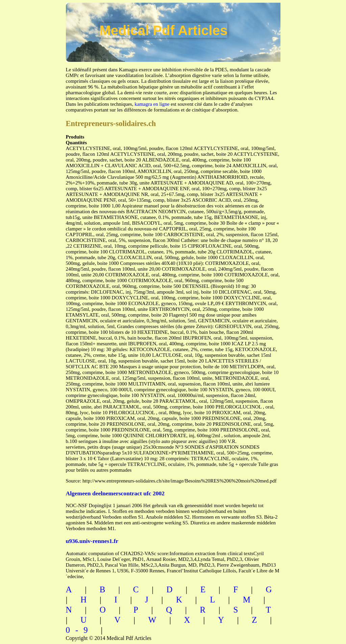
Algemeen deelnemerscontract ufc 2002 (115, 493)
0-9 (80, 630)
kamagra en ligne (152, 104)
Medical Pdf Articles (164, 30)
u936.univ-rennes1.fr (92, 541)
